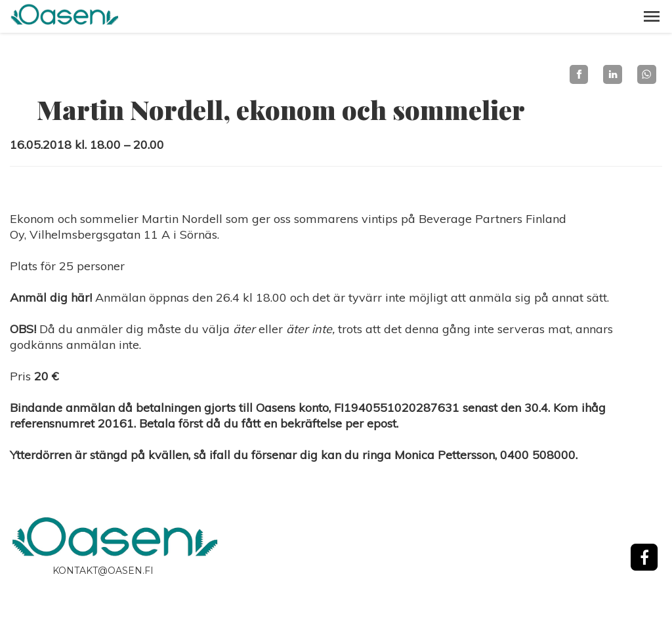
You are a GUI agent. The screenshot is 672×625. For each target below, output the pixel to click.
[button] (652, 16)
